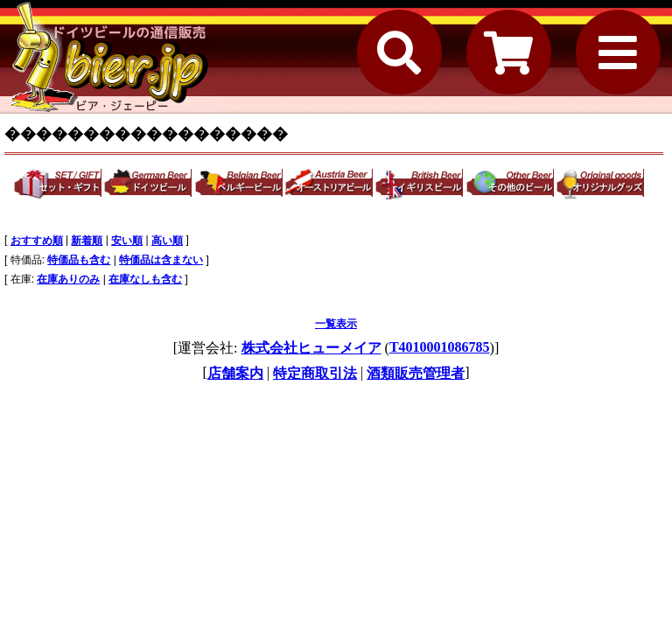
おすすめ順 (37, 241)
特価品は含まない (161, 260)
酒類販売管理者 (416, 373)
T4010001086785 (440, 347)
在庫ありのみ (68, 279)
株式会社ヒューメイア (311, 348)
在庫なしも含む (145, 279)
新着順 (87, 241)
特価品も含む (79, 260)
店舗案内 (235, 373)
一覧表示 (336, 324)
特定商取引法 (315, 373)
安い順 (127, 241)
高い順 (167, 241)
